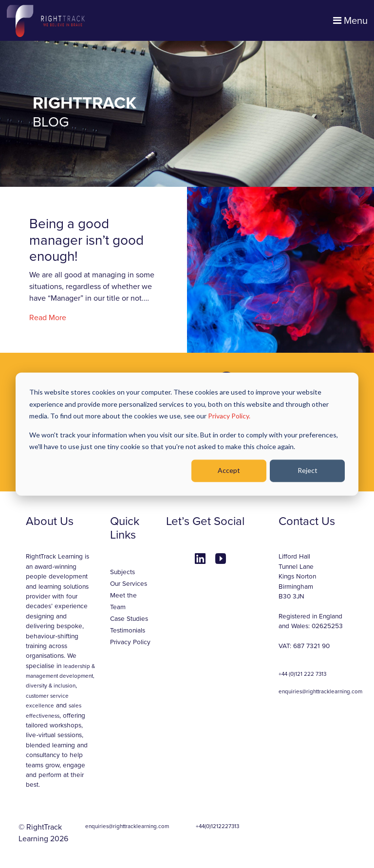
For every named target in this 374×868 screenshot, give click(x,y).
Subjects (122, 572)
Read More (48, 318)
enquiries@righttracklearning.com (320, 691)
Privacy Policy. (229, 416)
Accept (229, 470)
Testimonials (128, 631)
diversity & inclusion (51, 686)
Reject (308, 470)
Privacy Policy (130, 642)
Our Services (129, 584)
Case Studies (129, 619)
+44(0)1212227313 (217, 826)
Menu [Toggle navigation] (350, 21)
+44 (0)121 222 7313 (302, 674)
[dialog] (187, 434)
